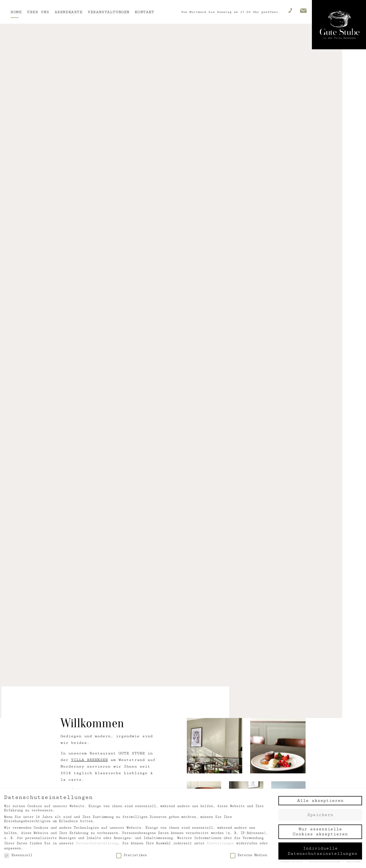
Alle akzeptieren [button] (320, 801)
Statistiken (131, 855)
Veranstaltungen (108, 12)
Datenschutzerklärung (97, 843)
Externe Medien (249, 855)
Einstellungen (220, 843)
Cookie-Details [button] (292, 861)
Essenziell (18, 855)
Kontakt (145, 12)
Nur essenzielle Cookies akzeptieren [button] (320, 832)
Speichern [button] (320, 815)
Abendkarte (69, 12)
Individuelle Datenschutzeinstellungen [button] (322, 851)
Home (16, 12)
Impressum (353, 861)
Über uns (38, 12)
